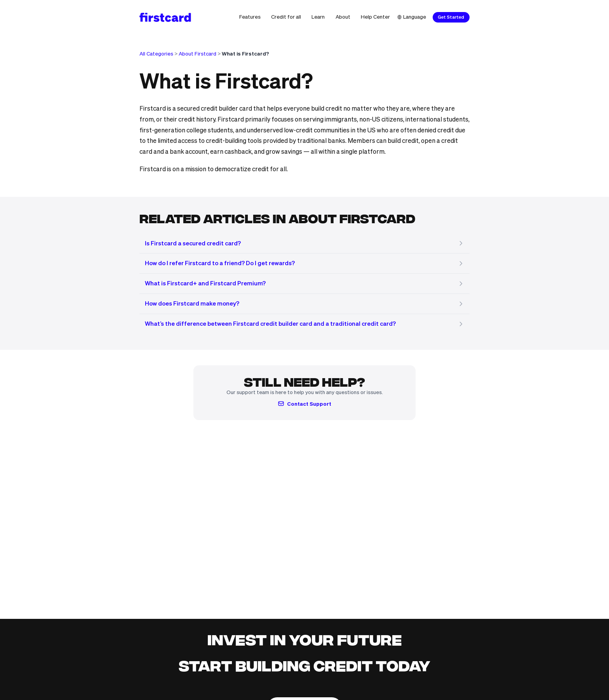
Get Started (451, 17)
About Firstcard (197, 54)
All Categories (156, 54)
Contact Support (304, 404)
